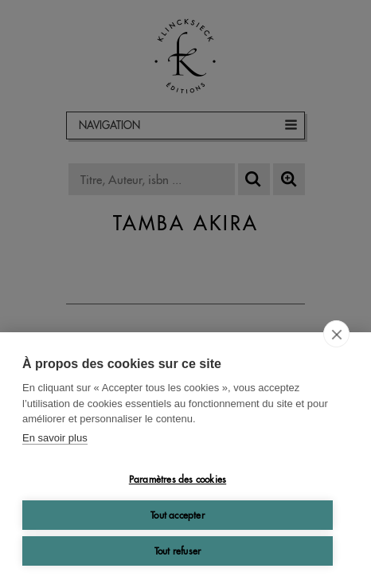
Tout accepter (178, 515)
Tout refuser (178, 551)
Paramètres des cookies (178, 479)
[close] (336, 334)
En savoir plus (55, 438)
